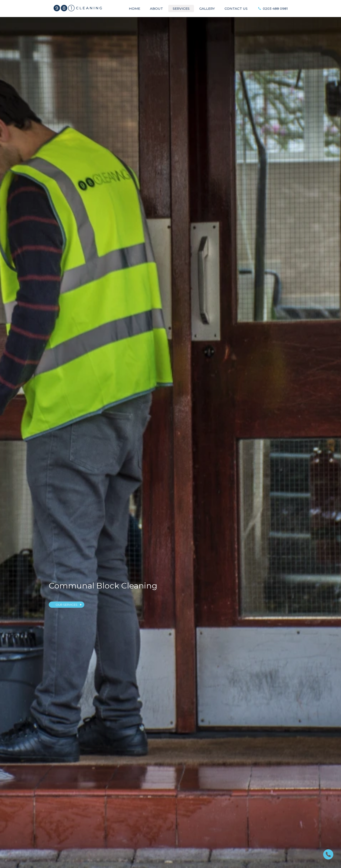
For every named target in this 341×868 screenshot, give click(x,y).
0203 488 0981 (275, 9)
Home (135, 9)
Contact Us (236, 9)
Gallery (207, 9)
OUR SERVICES (67, 605)
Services (181, 9)
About (156, 9)
